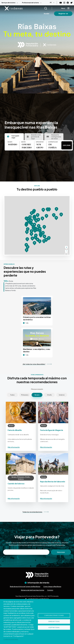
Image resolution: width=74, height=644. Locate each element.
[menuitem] (10, 3)
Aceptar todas (54, 628)
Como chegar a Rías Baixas (52, 586)
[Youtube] (61, 3)
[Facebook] (68, 3)
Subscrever (61, 552)
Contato (50, 590)
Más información (14, 447)
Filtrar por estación (37, 389)
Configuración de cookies (54, 615)
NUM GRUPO (40, 146)
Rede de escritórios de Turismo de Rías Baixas (25, 586)
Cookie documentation (11, 639)
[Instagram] (64, 3)
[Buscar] (48, 8)
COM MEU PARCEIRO (27, 146)
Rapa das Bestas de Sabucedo (53, 482)
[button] (31, 234)
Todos (12, 395)
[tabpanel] (34, 145)
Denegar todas (54, 621)
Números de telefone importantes (33, 590)
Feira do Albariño (15, 430)
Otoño (49, 395)
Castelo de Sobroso (16, 484)
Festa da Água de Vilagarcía (52, 430)
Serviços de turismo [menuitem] (8, 3)
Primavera (25, 395)
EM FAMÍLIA (53, 146)
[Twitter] (71, 3)
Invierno (62, 395)
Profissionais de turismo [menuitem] (30, 3)
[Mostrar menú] (68, 8)
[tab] (14, 137)
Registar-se (63, 14)
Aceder (47, 14)
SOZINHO (13, 144)
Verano (37, 395)
